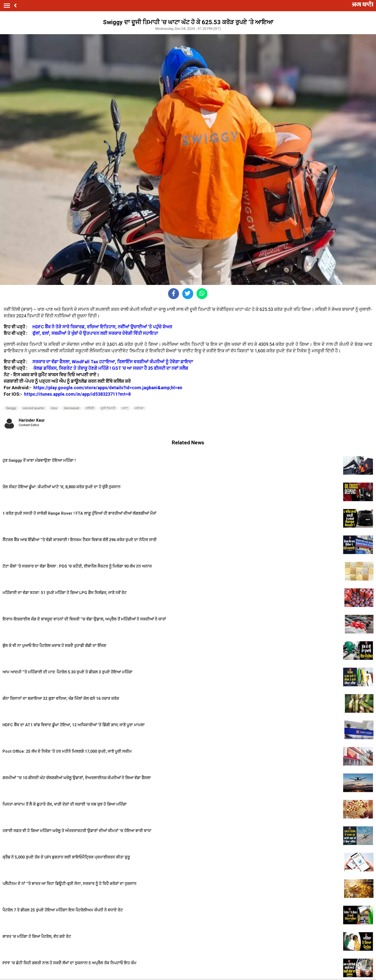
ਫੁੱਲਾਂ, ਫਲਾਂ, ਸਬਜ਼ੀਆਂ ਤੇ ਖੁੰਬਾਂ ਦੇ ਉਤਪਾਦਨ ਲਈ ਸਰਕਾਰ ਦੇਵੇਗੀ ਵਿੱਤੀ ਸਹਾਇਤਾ (95, 333)
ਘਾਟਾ (125, 408)
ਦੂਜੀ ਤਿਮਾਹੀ (108, 408)
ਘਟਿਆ (139, 408)
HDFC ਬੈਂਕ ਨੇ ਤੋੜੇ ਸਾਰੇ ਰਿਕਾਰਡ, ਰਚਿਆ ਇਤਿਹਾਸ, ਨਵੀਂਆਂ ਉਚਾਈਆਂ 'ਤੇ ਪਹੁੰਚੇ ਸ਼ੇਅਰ (102, 327)
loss (54, 408)
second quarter (34, 408)
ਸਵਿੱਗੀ (90, 408)
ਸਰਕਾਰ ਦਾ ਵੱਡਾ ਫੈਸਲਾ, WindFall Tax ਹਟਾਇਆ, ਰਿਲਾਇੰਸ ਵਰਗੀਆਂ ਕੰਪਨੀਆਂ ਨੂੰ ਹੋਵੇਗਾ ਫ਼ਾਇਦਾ (113, 362)
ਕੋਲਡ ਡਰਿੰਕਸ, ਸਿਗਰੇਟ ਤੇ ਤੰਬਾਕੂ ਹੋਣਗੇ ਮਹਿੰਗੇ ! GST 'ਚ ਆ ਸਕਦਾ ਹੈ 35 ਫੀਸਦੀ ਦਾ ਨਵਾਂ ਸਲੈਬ (111, 368)
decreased (72, 408)
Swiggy (11, 408)
